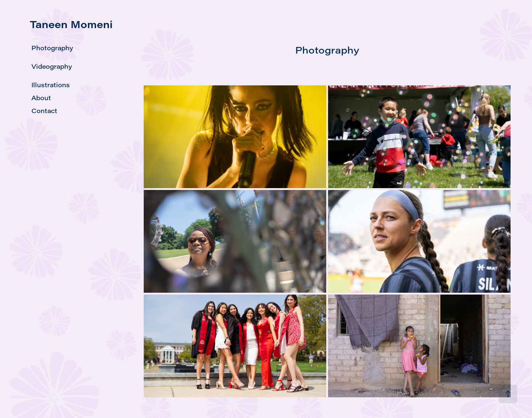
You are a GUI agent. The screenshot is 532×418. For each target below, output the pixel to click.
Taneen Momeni (71, 24)
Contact (44, 111)
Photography (52, 48)
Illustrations (51, 85)
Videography (52, 66)
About (41, 98)
